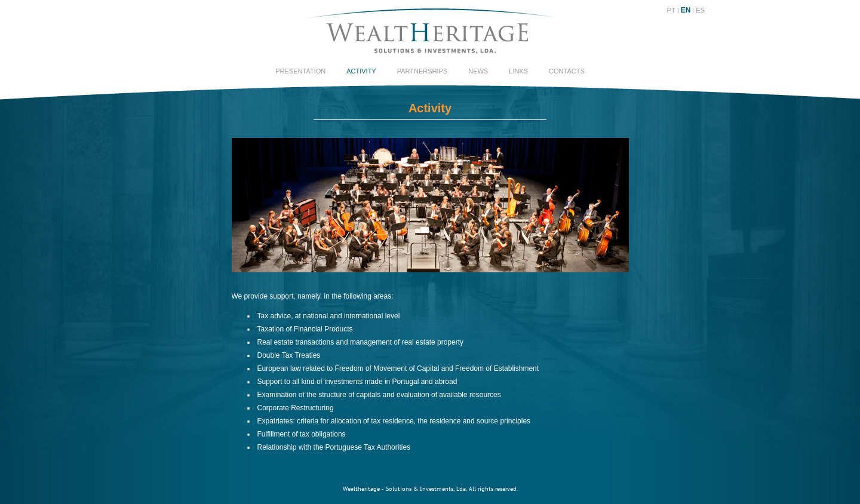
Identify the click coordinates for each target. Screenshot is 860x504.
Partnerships (423, 71)
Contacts (567, 71)
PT (671, 10)
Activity (361, 71)
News (478, 71)
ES (700, 10)
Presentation (300, 71)
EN (686, 10)
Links (518, 71)
